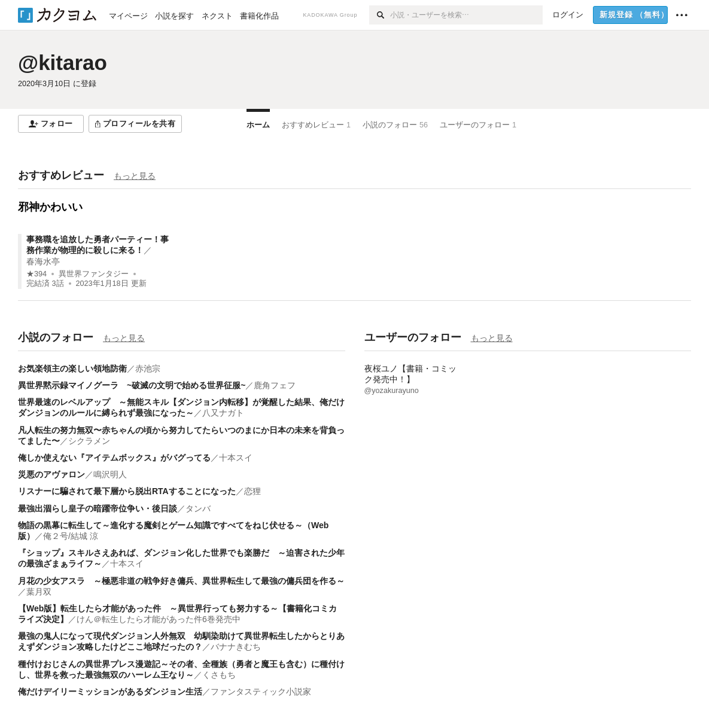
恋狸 (252, 491)
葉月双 (39, 592)
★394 (36, 274)
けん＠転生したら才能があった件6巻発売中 (159, 619)
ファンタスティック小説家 (261, 692)
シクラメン (89, 441)
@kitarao (63, 63)
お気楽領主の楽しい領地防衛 (72, 368)
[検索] (380, 15)
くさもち (219, 675)
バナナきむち (236, 647)
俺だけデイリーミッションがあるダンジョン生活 (110, 692)
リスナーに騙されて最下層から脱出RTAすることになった (127, 491)
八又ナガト (223, 413)
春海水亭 (43, 261)
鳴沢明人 (110, 474)
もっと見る (135, 176)
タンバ (198, 508)
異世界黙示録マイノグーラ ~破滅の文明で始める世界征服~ (132, 385)
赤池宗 (148, 368)
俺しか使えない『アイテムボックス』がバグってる (114, 458)
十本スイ (236, 458)
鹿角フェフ (275, 385)
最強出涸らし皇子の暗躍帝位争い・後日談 (98, 508)
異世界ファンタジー (94, 274)
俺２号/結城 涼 (71, 536)
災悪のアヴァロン (51, 474)
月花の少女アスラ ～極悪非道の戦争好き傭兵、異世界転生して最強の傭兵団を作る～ (181, 581)
